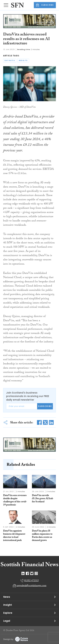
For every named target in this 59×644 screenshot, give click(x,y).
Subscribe (45, 406)
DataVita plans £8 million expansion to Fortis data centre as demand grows (42, 536)
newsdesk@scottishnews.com (31, 586)
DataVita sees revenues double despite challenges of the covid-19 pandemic (15, 500)
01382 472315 (31, 581)
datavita (10, 60)
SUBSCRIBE (45, 5)
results (23, 60)
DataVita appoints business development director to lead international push (14, 536)
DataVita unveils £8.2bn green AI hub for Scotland (42, 499)
